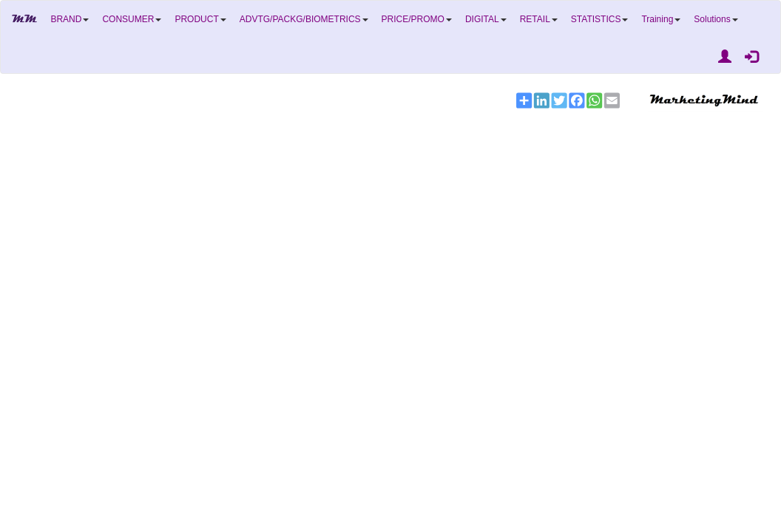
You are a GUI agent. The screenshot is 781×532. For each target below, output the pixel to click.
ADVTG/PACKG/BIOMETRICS (304, 19)
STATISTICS (600, 19)
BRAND (70, 19)
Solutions (716, 19)
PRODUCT (200, 19)
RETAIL (539, 19)
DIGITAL (486, 19)
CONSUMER (132, 19)
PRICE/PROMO (417, 19)
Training (661, 19)
